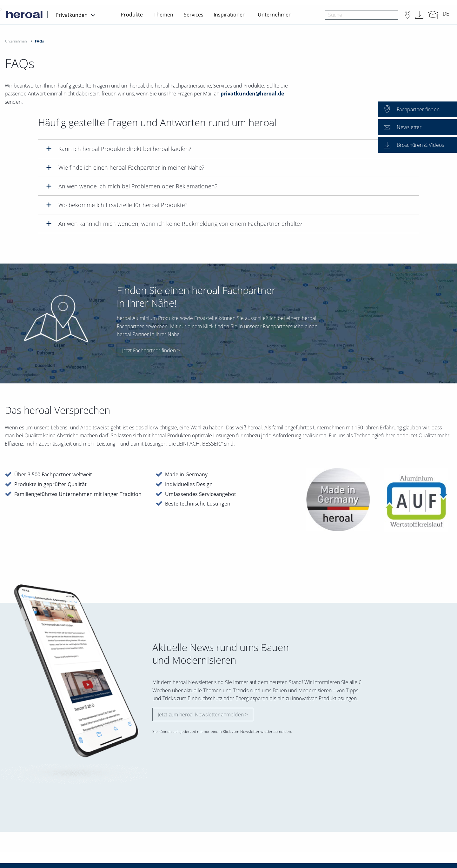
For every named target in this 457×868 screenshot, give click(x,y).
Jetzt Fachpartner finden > (151, 350)
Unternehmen (275, 15)
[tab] (228, 149)
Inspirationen (230, 15)
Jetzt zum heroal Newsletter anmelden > (203, 715)
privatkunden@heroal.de (252, 94)
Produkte (132, 15)
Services (194, 15)
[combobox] (361, 15)
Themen (163, 15)
